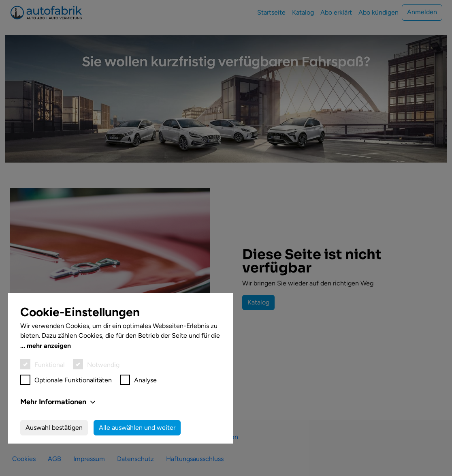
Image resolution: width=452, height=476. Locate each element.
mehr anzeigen (49, 346)
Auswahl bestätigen (54, 428)
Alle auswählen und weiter (137, 428)
